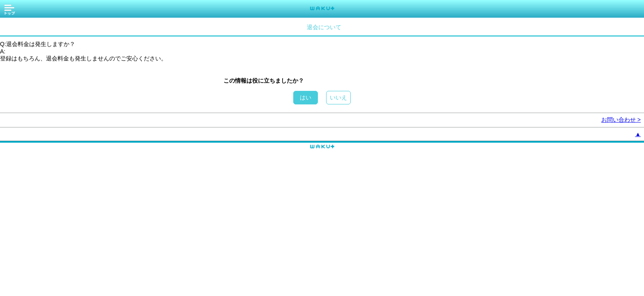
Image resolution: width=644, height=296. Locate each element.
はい (306, 97)
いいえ (338, 97)
